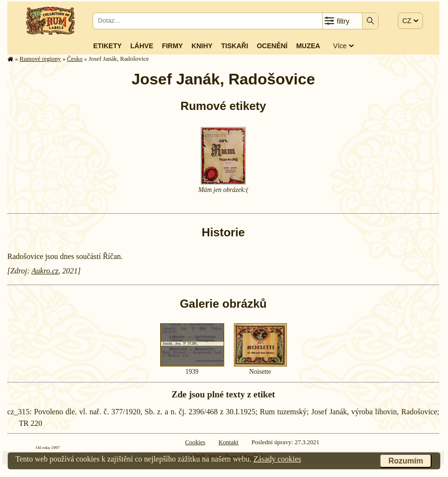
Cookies (195, 442)
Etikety (107, 46)
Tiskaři (235, 46)
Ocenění (272, 46)
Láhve (142, 46)
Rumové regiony (41, 59)
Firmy (173, 46)
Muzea (308, 46)
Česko (75, 59)
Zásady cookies (277, 459)
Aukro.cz (45, 271)
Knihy (202, 46)
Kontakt (228, 442)
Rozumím (406, 461)
